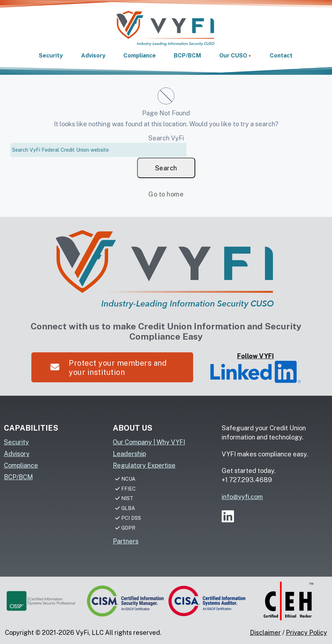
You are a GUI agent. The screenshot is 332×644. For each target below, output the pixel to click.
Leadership (129, 454)
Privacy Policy (306, 633)
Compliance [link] (140, 56)
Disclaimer (265, 633)
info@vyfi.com (242, 497)
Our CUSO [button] (233, 56)
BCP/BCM (18, 477)
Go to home (166, 194)
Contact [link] (281, 56)
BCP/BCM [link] (187, 56)
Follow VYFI (255, 368)
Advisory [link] (93, 56)
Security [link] (51, 56)
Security (16, 442)
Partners (126, 541)
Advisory (17, 454)
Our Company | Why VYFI (149, 442)
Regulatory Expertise (144, 465)
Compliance (21, 465)
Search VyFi (166, 138)
